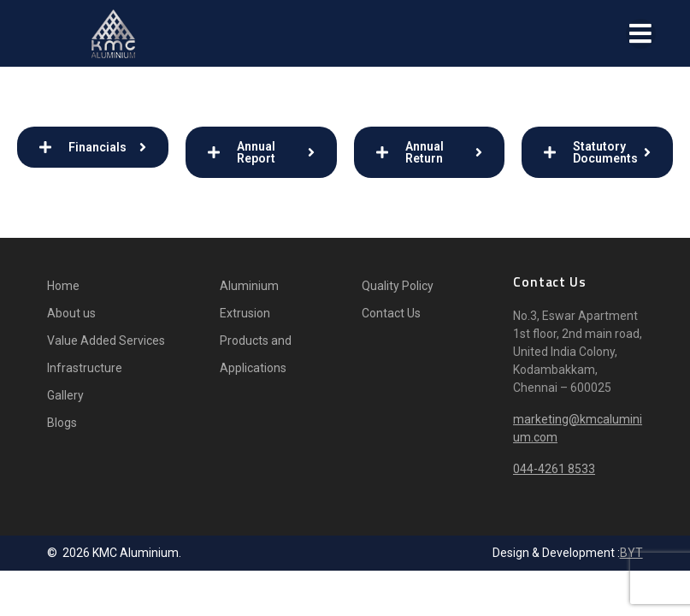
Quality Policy (398, 286)
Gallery (65, 395)
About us (71, 313)
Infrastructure (85, 368)
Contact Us (391, 313)
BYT (631, 553)
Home (63, 286)
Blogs (62, 423)
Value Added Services (106, 341)
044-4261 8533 (554, 469)
